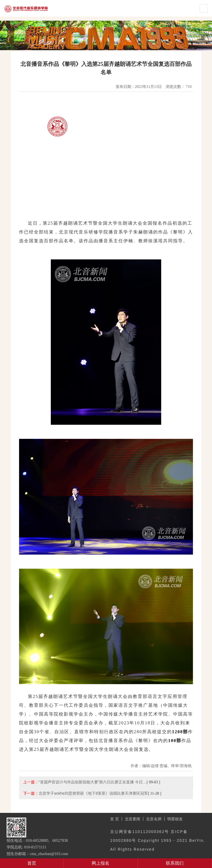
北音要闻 (132, 819)
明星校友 (175, 819)
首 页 (115, 819)
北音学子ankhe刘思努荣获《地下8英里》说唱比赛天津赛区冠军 (93, 793)
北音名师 (154, 819)
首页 (32, 863)
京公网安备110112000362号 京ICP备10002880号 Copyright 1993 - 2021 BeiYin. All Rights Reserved (158, 840)
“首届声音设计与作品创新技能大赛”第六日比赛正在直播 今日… (93, 782)
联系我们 (175, 863)
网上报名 (100, 863)
